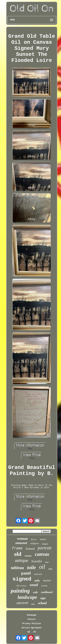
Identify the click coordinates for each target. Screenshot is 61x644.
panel (26, 573)
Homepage (32, 615)
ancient (22, 603)
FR (34, 632)
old (18, 554)
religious (35, 543)
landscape (27, 597)
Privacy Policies (32, 624)
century (28, 556)
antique (21, 560)
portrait (45, 548)
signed (22, 579)
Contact (32, 619)
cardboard (47, 592)
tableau (17, 568)
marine (47, 580)
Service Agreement (32, 628)
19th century (21, 586)
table (37, 581)
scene (44, 586)
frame (17, 548)
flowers (34, 539)
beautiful (37, 561)
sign (43, 598)
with (35, 592)
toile (31, 567)
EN (29, 632)
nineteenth (38, 574)
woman (22, 539)
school (42, 603)
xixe (50, 569)
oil (42, 567)
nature (43, 539)
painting (20, 591)
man (47, 562)
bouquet (45, 544)
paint (33, 604)
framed (30, 549)
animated (21, 543)
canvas (42, 554)
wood (34, 585)
